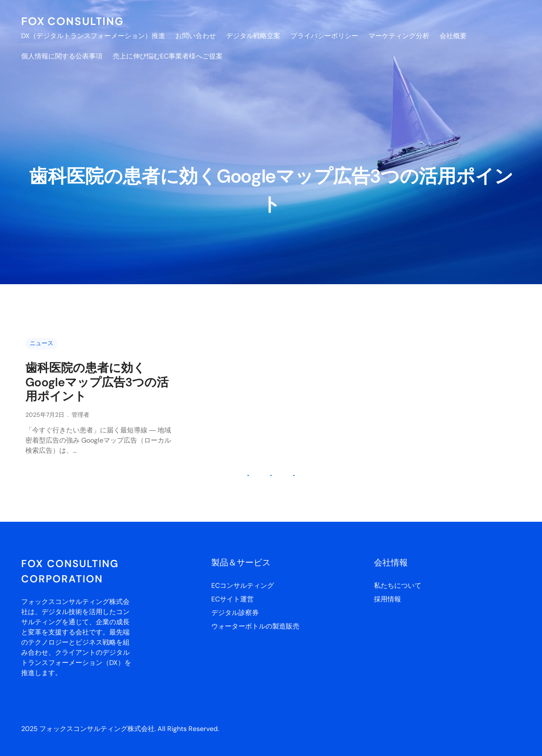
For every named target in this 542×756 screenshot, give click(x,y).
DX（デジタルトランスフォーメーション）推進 (93, 36)
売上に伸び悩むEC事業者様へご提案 (168, 56)
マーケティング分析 (399, 36)
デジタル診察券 (235, 613)
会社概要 (453, 36)
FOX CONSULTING (72, 21)
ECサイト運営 (232, 599)
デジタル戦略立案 (253, 36)
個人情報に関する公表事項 (62, 56)
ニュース (41, 343)
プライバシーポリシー (324, 36)
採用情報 (387, 599)
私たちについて (398, 586)
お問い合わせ (196, 36)
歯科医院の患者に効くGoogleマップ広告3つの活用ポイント (97, 382)
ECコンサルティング (243, 586)
